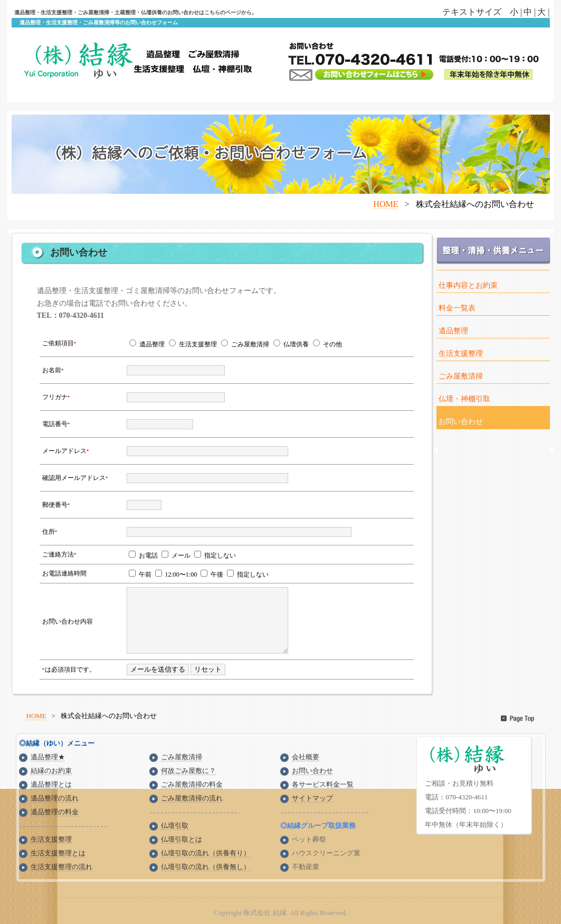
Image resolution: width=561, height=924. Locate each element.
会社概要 (306, 757)
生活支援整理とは (58, 853)
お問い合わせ (461, 422)
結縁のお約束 (51, 771)
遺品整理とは (51, 784)
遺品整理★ (48, 757)
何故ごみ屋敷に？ (188, 771)
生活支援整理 (461, 353)
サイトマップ (312, 798)
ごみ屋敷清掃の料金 (192, 784)
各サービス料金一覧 (323, 784)
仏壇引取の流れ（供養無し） (206, 867)
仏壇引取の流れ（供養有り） (206, 853)
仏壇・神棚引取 (464, 399)
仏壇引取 (175, 826)
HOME (386, 204)
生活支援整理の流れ (61, 867)
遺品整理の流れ (55, 798)
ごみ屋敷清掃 (461, 376)
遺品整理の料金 (55, 812)
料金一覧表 (457, 308)
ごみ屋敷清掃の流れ (192, 798)
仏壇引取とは (182, 839)
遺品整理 (453, 331)
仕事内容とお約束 (468, 285)
